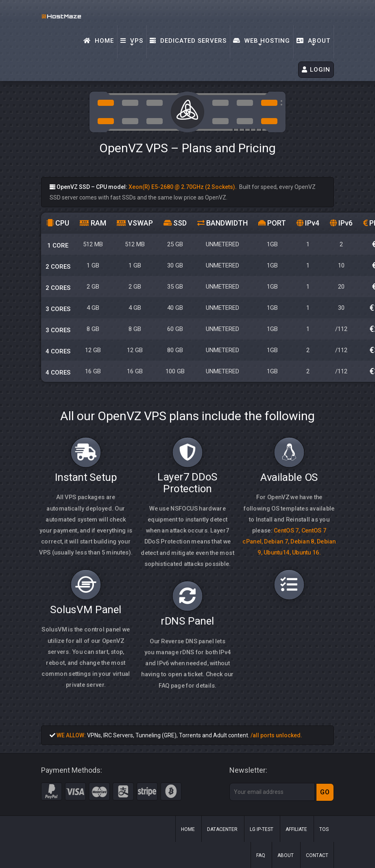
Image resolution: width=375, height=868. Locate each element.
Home (99, 41)
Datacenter (222, 829)
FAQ (261, 855)
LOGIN (316, 70)
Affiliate (296, 829)
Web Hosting (262, 41)
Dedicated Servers (188, 41)
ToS (324, 829)
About (313, 41)
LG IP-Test (262, 829)
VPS (132, 41)
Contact (317, 855)
